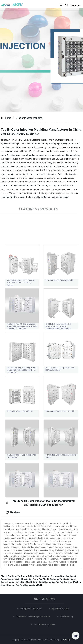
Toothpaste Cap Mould (31, 609)
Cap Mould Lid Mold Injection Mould (33, 617)
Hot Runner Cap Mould (45, 625)
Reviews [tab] (13, 512)
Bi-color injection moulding (29, 118)
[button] (61, 5)
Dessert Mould (8, 582)
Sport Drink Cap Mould (44, 582)
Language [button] (76, 5)
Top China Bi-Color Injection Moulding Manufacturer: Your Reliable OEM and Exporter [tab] (40, 503)
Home (8, 118)
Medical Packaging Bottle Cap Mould (32, 579)
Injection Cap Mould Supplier (55, 576)
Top (76, 635)
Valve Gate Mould (24, 582)
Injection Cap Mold (61, 609)
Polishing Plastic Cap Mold (63, 579)
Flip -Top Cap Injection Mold (29, 585)
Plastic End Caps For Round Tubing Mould (21, 576)
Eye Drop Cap (67, 617)
